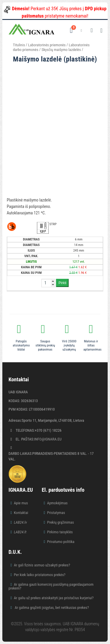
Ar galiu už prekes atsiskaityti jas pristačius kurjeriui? (54, 598)
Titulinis (19, 45)
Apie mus (21, 503)
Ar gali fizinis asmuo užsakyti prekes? (42, 565)
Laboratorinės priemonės (47, 45)
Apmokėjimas (57, 503)
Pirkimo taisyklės (60, 532)
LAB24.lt (20, 532)
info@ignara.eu (48, 439)
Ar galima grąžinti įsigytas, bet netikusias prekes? (51, 608)
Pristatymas (56, 513)
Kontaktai (21, 513)
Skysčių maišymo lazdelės (61, 50)
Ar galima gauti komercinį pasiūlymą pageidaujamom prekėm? (51, 586)
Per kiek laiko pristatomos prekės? (40, 575)
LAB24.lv (20, 522)
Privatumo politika (61, 542)
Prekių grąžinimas (60, 522)
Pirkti (62, 283)
